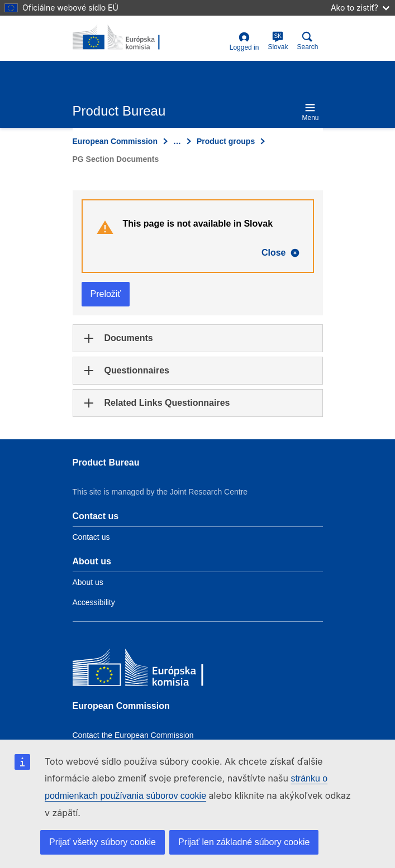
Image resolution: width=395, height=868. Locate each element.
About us (88, 582)
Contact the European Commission (133, 735)
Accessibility (94, 602)
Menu (310, 112)
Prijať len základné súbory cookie (244, 842)
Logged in (244, 42)
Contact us (91, 537)
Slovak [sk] (278, 41)
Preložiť (106, 294)
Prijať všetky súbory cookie (103, 842)
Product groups (226, 141)
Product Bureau (106, 462)
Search (307, 41)
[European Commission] (154, 670)
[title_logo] (127, 38)
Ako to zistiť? (360, 8)
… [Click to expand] (177, 141)
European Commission (115, 141)
